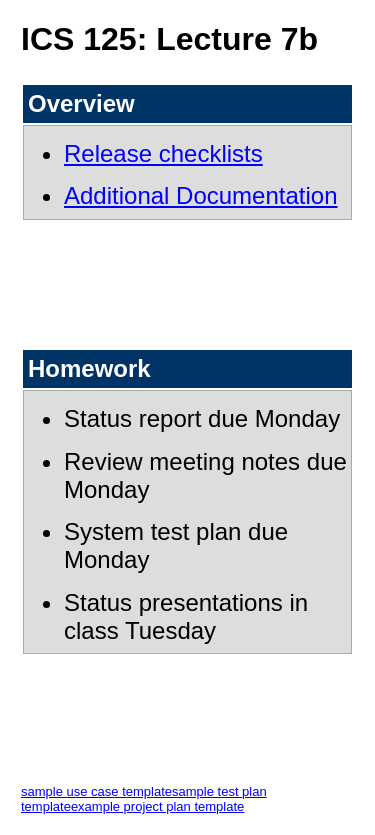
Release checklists (163, 153)
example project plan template (157, 806)
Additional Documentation (201, 195)
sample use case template (96, 791)
